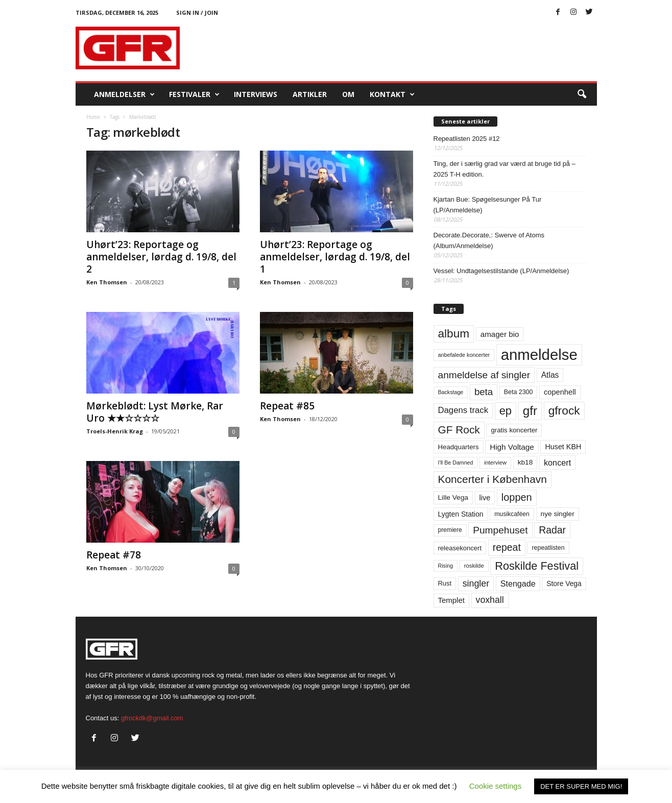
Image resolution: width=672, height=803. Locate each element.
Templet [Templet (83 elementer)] (451, 600)
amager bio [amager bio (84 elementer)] (500, 334)
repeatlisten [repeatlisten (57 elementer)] (548, 548)
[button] (582, 94)
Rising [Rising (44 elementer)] (446, 566)
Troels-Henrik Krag (115, 431)
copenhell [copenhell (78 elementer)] (560, 392)
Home (93, 117)
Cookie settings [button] (496, 786)
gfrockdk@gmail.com (152, 718)
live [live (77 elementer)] (485, 498)
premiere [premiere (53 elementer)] (450, 530)
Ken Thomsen (107, 282)
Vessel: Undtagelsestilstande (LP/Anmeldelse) (501, 271)
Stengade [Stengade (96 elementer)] (518, 583)
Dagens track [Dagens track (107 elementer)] (463, 410)
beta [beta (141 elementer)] (484, 392)
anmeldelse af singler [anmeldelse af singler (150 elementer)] (484, 375)
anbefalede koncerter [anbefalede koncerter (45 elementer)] (464, 355)
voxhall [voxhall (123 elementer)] (490, 600)
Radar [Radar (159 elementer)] (552, 530)
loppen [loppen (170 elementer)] (517, 497)
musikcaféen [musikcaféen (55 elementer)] (512, 514)
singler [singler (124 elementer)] (476, 583)
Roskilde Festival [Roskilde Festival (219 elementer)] (537, 566)
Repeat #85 (287, 406)
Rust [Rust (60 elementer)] (445, 583)
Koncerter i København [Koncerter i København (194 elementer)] (493, 479)
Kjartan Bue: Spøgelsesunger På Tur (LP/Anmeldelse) (488, 205)
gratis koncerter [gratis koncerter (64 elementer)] (514, 430)
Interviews (256, 94)
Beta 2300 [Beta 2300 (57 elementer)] (519, 392)
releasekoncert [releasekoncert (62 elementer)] (460, 548)
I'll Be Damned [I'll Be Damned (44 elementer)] (456, 463)
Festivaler (194, 94)
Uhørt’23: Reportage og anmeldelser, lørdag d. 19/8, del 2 (161, 257)
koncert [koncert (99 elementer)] (557, 463)
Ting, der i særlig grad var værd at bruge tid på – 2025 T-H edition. (505, 169)
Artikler (310, 94)
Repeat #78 (114, 555)
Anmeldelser (124, 94)
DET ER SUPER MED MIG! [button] (581, 786)
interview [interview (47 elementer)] (495, 463)
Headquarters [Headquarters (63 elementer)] (459, 447)
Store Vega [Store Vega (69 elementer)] (564, 583)
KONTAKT (392, 94)
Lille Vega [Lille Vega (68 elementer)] (453, 497)
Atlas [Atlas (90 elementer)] (550, 375)
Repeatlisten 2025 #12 (467, 139)
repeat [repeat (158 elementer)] (507, 547)
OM (348, 94)
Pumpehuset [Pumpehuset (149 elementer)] (500, 530)
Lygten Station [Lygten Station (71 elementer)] (461, 514)
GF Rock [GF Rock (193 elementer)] (459, 430)
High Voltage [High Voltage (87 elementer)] (512, 447)
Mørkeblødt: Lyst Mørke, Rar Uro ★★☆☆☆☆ (155, 412)
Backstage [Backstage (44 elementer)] (451, 392)
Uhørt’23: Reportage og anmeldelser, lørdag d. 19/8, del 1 (335, 257)
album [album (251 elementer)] (454, 334)
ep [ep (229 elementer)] (506, 411)
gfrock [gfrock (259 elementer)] (564, 410)
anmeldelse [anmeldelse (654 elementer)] (539, 355)
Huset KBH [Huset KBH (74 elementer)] (563, 447)
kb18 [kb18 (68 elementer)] (525, 462)
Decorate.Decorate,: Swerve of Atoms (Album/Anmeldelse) (489, 240)
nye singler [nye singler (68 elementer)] (558, 514)
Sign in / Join (197, 13)
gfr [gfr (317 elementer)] (530, 411)
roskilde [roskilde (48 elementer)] (474, 566)
